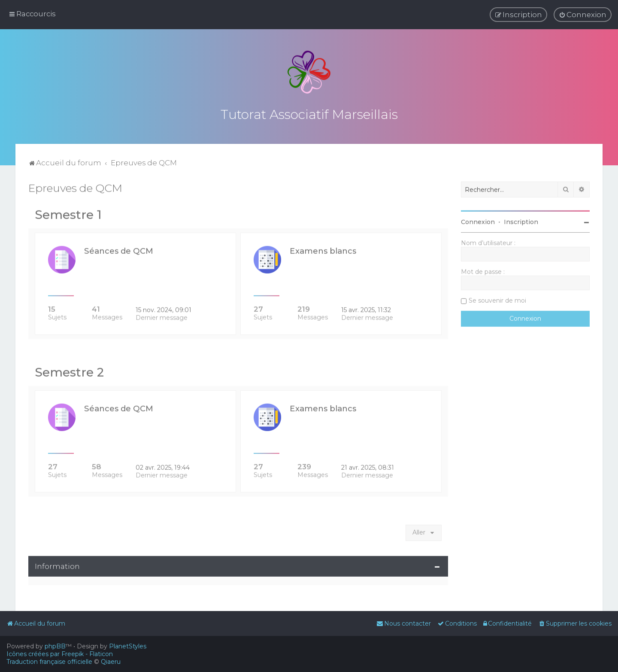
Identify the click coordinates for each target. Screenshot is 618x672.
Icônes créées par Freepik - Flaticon (60, 654)
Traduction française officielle (49, 662)
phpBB (55, 646)
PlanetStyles (128, 646)
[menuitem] (583, 15)
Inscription (521, 221)
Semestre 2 (69, 371)
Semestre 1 (68, 213)
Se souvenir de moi (497, 299)
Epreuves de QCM (75, 187)
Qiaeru (111, 662)
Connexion (478, 221)
